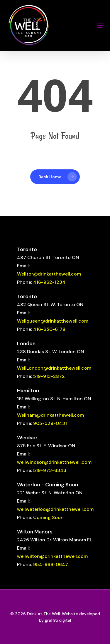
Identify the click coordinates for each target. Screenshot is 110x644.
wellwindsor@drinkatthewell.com (54, 462)
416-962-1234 (49, 282)
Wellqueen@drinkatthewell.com (53, 321)
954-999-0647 (51, 564)
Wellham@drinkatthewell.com (50, 415)
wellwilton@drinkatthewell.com (52, 556)
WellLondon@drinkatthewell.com (54, 368)
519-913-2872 (49, 376)
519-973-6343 (50, 470)
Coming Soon (48, 517)
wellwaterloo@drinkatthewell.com (55, 509)
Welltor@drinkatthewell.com (49, 274)
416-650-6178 (49, 329)
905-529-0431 (50, 423)
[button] (100, 26)
